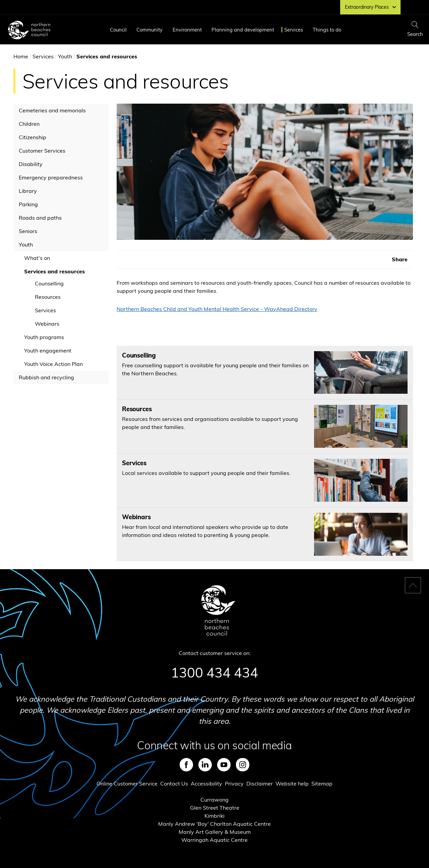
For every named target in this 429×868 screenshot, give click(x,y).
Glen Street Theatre (215, 808)
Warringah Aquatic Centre (214, 840)
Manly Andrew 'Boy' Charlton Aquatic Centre (214, 824)
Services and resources (54, 271)
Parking (28, 204)
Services (294, 30)
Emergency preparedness (51, 177)
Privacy (234, 783)
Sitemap (322, 783)
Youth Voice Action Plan (53, 364)
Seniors (28, 231)
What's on (37, 258)
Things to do (327, 30)
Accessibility (206, 783)
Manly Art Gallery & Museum (215, 832)
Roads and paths (40, 218)
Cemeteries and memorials (52, 110)
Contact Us (174, 783)
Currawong (214, 800)
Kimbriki (214, 816)
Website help (292, 783)
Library (28, 191)
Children (29, 124)
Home (21, 56)
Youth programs (44, 337)
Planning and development (243, 30)
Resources (48, 297)
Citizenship (33, 137)
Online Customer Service (127, 783)
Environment (187, 30)
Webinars (47, 324)
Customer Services (42, 151)
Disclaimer (260, 783)
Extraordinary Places (370, 7)
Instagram (243, 765)
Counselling (49, 283)
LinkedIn (205, 765)
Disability (31, 164)
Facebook (186, 765)
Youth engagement (48, 350)
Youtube (224, 765)
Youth (65, 56)
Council (118, 30)
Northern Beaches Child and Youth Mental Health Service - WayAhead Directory (217, 309)
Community (149, 30)
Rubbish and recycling (46, 377)
